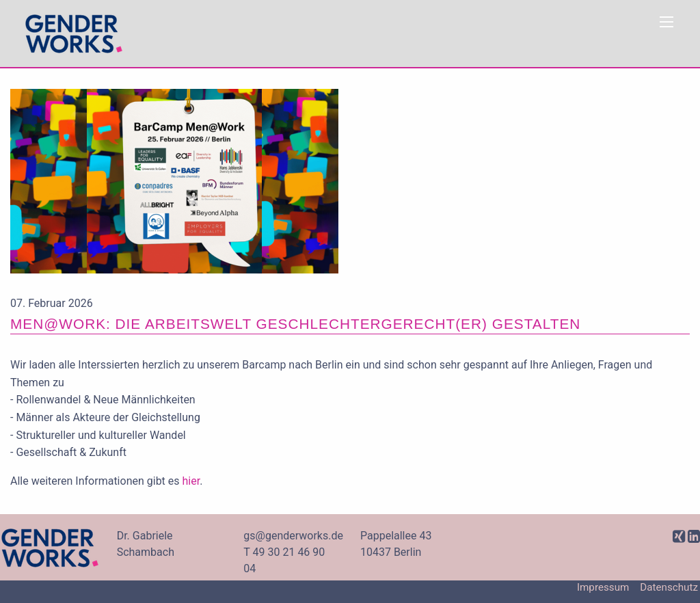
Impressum (603, 588)
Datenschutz (669, 588)
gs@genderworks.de (293, 536)
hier (191, 481)
